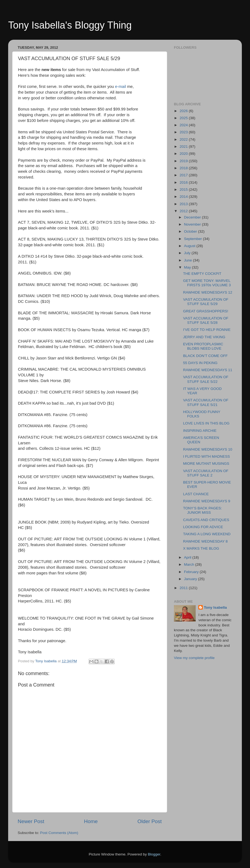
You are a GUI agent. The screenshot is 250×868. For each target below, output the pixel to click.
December (193, 217)
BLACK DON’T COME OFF (205, 356)
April (188, 557)
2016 (184, 182)
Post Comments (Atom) (59, 833)
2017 (184, 175)
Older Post (150, 821)
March (190, 564)
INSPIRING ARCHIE (200, 431)
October (191, 231)
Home (91, 821)
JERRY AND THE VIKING (204, 337)
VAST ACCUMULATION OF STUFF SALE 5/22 (206, 379)
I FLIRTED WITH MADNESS (207, 456)
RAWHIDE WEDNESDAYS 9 (207, 501)
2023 (184, 132)
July (188, 253)
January (191, 579)
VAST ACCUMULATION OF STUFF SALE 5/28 (206, 320)
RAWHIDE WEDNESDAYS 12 (208, 292)
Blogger (154, 854)
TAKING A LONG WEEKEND (207, 534)
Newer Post (31, 821)
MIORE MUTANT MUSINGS (206, 464)
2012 (184, 211)
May (188, 267)
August (190, 246)
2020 (184, 154)
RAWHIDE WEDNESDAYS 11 (208, 370)
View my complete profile (194, 658)
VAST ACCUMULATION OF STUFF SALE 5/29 (206, 302)
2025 (184, 118)
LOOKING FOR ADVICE (203, 527)
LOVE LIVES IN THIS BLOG (206, 423)
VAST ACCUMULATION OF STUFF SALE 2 (206, 473)
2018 (184, 168)
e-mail (120, 87)
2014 (184, 197)
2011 (184, 588)
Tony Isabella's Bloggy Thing (70, 25)
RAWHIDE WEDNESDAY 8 (205, 541)
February (192, 572)
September (193, 239)
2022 (184, 139)
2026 (184, 111)
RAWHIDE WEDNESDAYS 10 (208, 449)
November (193, 224)
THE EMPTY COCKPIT (202, 274)
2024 (184, 125)
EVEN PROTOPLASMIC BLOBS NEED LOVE (203, 346)
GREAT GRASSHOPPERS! (206, 311)
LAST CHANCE (196, 494)
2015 (184, 190)
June (188, 260)
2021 (184, 147)
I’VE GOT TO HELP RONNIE (207, 330)
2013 (184, 204)
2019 (184, 161)
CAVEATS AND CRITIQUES (206, 520)
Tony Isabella (215, 607)
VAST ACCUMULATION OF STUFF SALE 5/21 (206, 402)
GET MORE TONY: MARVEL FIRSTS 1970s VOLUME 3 (207, 283)
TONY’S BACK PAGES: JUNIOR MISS (203, 510)
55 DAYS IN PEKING (200, 363)
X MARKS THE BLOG (201, 548)
